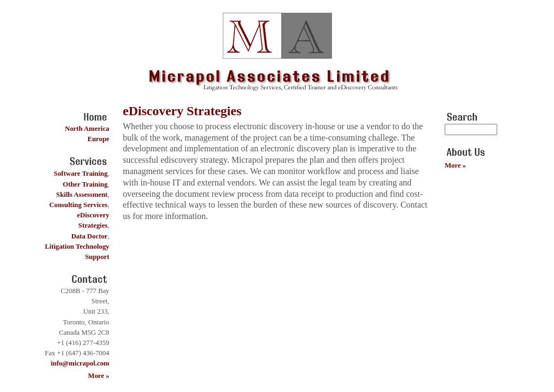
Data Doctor (90, 236)
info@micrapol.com (80, 363)
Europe (98, 139)
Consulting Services (78, 205)
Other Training (85, 184)
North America (87, 129)
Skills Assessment (82, 195)
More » (99, 376)
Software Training (81, 174)
